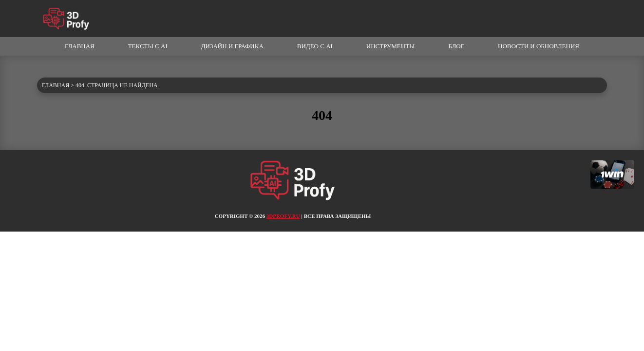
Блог (456, 46)
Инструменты (391, 46)
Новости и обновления (539, 46)
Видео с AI (315, 46)
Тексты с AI (148, 46)
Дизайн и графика (232, 46)
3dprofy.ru (283, 216)
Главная (80, 46)
